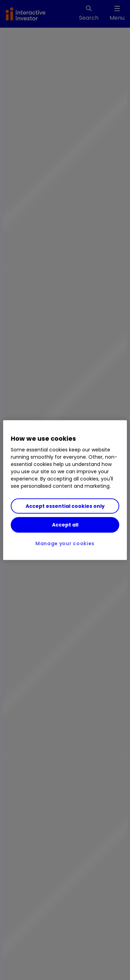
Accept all (65, 525)
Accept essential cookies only (65, 506)
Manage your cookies (65, 543)
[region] (65, 490)
